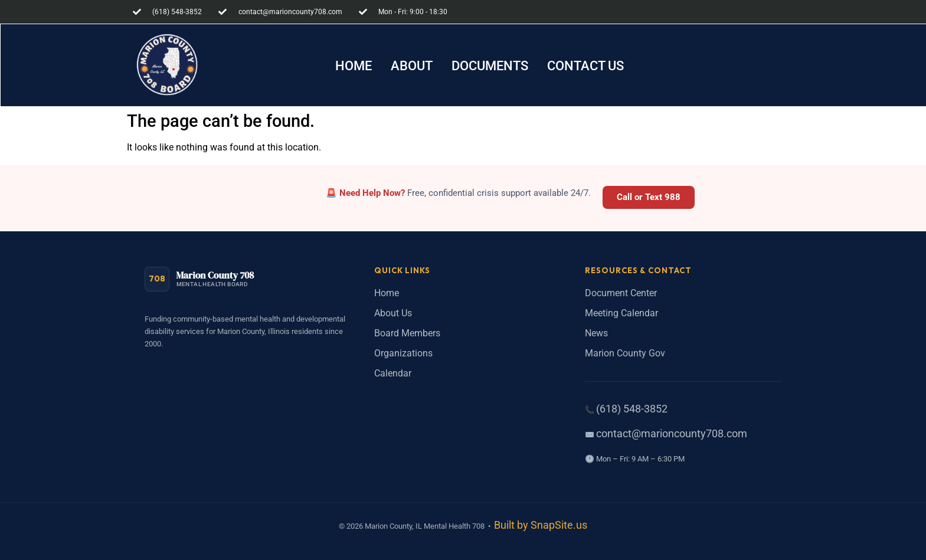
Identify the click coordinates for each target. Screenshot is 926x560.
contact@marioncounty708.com (672, 434)
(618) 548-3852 (632, 409)
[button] (490, 66)
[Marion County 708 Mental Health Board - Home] (199, 279)
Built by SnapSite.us (541, 525)
